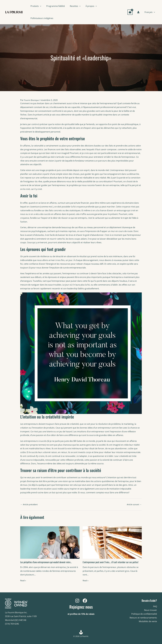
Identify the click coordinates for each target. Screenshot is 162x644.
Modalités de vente (148, 621)
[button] (40, 6)
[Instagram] (77, 601)
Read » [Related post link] (23, 580)
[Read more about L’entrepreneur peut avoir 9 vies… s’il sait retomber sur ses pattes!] (112, 542)
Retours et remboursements (143, 618)
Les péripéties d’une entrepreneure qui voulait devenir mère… (48, 562)
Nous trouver (151, 610)
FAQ (155, 606)
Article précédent (30, 504)
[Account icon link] (139, 12)
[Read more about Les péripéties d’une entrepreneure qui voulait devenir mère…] (50, 542)
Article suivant (133, 504)
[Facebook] (85, 601)
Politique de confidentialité (144, 614)
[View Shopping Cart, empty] (131, 12)
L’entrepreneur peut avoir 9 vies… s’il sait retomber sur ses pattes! (109, 563)
